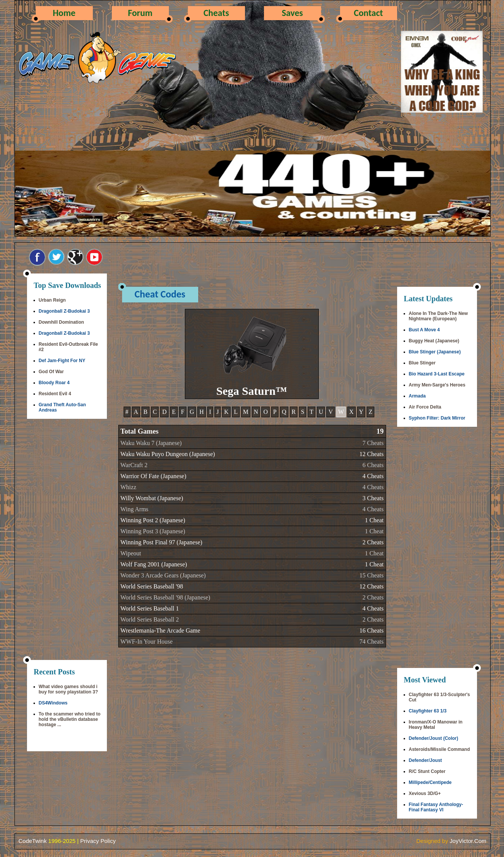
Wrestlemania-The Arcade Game (161, 630)
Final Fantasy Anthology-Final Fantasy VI (436, 807)
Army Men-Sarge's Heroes (437, 385)
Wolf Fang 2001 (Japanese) (154, 564)
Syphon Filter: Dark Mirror (437, 418)
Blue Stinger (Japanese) (435, 352)
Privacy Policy (98, 841)
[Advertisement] (67, 540)
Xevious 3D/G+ (425, 793)
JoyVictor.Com (468, 841)
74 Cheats (372, 642)
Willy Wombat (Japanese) (152, 498)
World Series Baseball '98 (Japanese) (165, 597)
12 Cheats (372, 454)
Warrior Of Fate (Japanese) (153, 476)
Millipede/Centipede (430, 782)
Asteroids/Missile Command (440, 749)
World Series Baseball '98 (152, 586)
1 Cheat (374, 520)
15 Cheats (372, 575)
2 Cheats (373, 542)
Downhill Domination (61, 322)
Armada (417, 396)
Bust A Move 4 (425, 330)
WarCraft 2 (134, 465)
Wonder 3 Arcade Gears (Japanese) (163, 575)
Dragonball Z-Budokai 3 (64, 311)
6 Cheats (373, 465)
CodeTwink (33, 841)
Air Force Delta (425, 407)
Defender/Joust (425, 760)
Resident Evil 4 (55, 394)
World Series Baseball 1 (150, 608)
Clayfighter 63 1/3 (428, 711)
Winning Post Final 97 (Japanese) (161, 542)
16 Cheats (372, 630)
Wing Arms (135, 509)
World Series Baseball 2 (150, 619)
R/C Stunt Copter (427, 771)
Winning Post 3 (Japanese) (153, 531)
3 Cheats (373, 498)
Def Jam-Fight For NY (62, 361)
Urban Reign (52, 300)
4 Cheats (373, 476)
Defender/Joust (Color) (434, 738)
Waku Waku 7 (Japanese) (151, 443)
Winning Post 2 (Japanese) (153, 520)
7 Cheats (373, 443)
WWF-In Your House (147, 642)
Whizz (129, 487)
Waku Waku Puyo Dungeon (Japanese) (168, 454)
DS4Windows (53, 703)
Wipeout (131, 553)
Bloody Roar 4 (54, 383)
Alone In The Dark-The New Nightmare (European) (438, 316)
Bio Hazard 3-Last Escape (437, 374)
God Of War (51, 372)
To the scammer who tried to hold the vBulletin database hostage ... (70, 719)
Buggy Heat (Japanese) (434, 341)
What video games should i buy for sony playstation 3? (68, 689)
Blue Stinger (422, 363)
